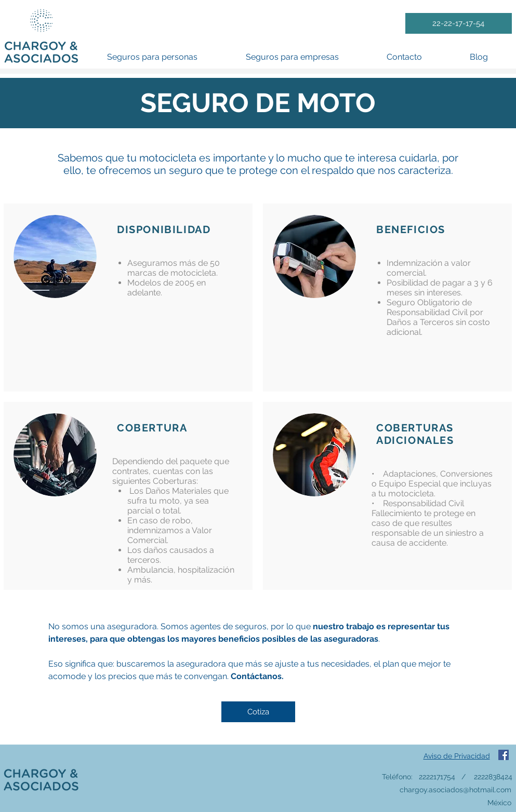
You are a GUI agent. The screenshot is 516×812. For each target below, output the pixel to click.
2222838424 (493, 777)
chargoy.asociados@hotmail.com (455, 790)
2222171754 (437, 777)
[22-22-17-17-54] (459, 23)
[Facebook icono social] (504, 755)
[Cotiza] (258, 712)
